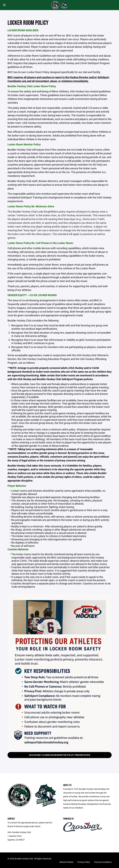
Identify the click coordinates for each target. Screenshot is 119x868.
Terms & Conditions (103, 862)
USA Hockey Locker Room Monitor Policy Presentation (59, 755)
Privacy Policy (84, 862)
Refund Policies (66, 862)
